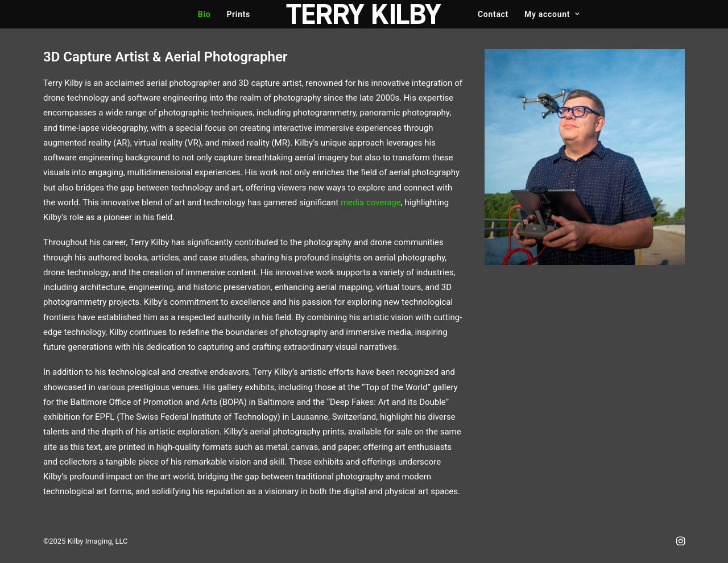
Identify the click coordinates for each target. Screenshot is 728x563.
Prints (238, 14)
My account (552, 14)
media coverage (371, 202)
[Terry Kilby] (364, 14)
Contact (493, 14)
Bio (204, 14)
